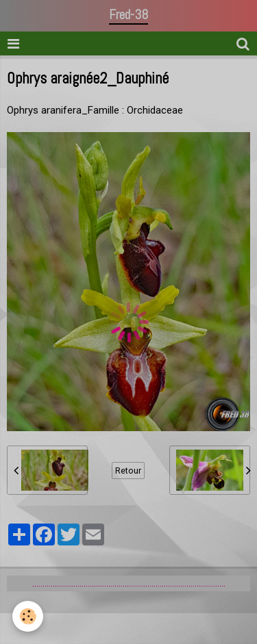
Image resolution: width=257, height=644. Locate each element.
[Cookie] (28, 616)
